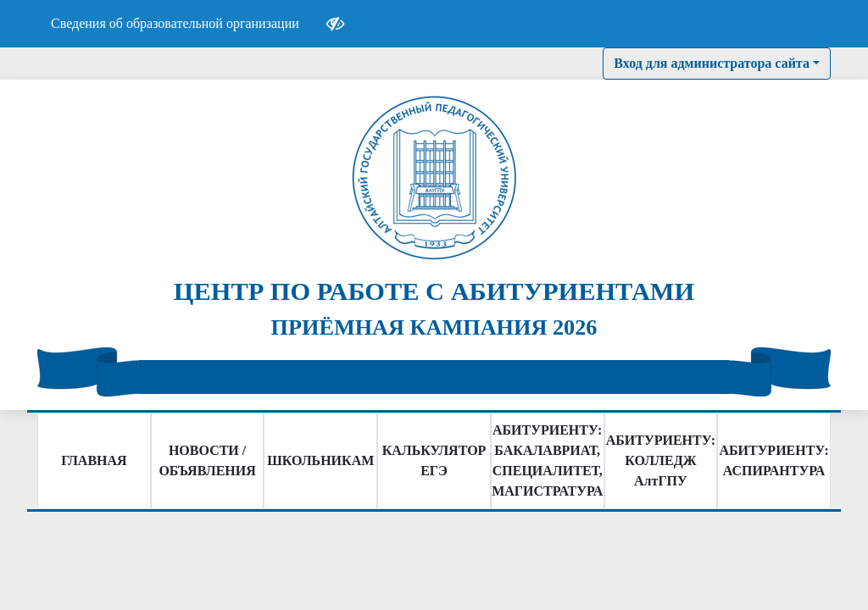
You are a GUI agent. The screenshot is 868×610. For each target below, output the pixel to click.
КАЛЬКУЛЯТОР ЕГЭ (434, 460)
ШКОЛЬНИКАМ (320, 460)
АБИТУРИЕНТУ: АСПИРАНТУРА (773, 460)
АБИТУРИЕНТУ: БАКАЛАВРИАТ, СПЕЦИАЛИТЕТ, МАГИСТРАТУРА (547, 460)
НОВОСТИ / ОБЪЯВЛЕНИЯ (207, 460)
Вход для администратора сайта (712, 63)
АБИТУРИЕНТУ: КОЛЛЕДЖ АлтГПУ (661, 460)
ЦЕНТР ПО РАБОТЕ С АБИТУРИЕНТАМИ (434, 291)
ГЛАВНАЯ (94, 460)
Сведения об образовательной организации (175, 23)
